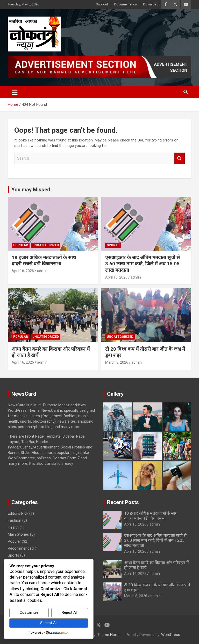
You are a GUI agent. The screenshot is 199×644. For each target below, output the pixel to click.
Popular (21, 245)
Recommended (21, 548)
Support (102, 4)
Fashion (15, 520)
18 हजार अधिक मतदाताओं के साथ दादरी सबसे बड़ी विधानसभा (44, 261)
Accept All (49, 623)
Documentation (126, 4)
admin (42, 271)
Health (13, 527)
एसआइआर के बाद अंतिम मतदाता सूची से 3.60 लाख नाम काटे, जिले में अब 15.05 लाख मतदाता (143, 264)
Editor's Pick (18, 513)
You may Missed (31, 190)
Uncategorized (46, 245)
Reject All (70, 612)
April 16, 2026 (23, 271)
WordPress (171, 635)
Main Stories (18, 534)
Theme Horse (109, 635)
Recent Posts (123, 502)
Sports (113, 245)
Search (180, 158)
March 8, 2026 (117, 362)
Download (151, 4)
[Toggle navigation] (15, 92)
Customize (29, 612)
